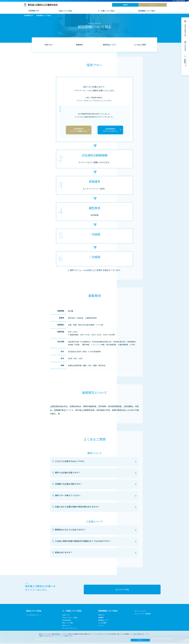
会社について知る (66, 11)
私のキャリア (66, 627)
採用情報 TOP (34, 11)
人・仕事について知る (106, 11)
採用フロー (102, 616)
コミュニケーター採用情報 (142, 615)
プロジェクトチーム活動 (69, 619)
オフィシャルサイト (140, 612)
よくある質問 (102, 624)
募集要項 (101, 619)
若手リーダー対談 (67, 624)
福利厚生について (104, 621)
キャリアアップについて (69, 629)
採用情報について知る (147, 11)
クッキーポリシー (58, 636)
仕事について (66, 616)
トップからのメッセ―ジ (33, 616)
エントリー (102, 627)
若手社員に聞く (67, 621)
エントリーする (122, 591)
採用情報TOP (29, 17)
